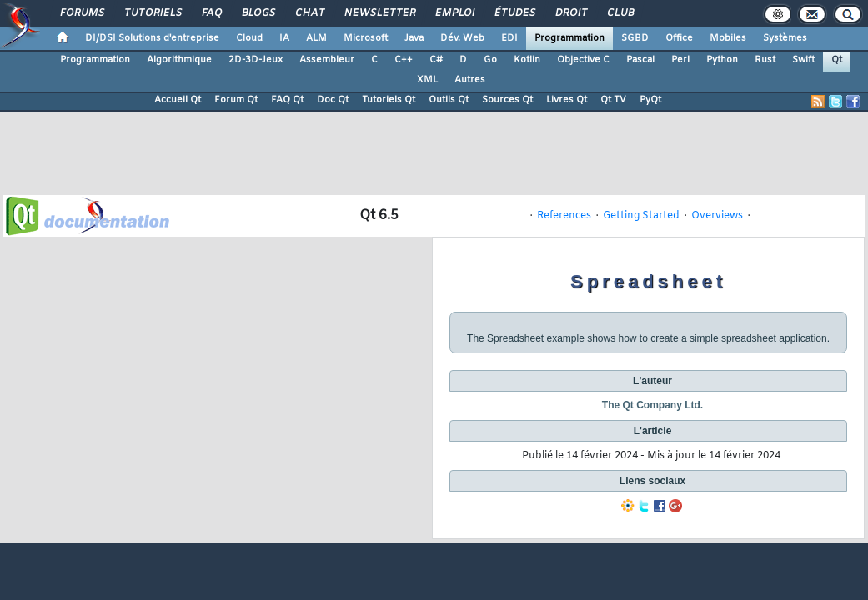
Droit (570, 13)
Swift (803, 60)
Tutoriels (152, 13)
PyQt (650, 100)
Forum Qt (236, 100)
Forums (81, 13)
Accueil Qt (178, 100)
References (564, 216)
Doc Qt (333, 100)
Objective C (583, 60)
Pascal (640, 60)
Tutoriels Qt (389, 100)
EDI (509, 38)
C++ (404, 60)
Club (620, 13)
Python (722, 60)
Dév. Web (462, 38)
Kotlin (527, 60)
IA (284, 38)
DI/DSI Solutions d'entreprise (152, 38)
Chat (309, 13)
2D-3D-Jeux (256, 60)
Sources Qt (507, 100)
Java (414, 38)
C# (436, 60)
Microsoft (366, 38)
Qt (837, 60)
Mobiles (728, 38)
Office (679, 38)
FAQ (211, 13)
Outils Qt (449, 100)
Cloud (249, 38)
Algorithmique (179, 60)
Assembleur (327, 60)
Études (514, 13)
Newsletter (379, 13)
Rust (765, 60)
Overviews (717, 216)
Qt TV (613, 100)
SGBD (635, 38)
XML (427, 80)
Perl (680, 60)
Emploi (454, 13)
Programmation (569, 38)
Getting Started (641, 216)
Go (490, 60)
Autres (470, 80)
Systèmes (785, 38)
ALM (316, 38)
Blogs (258, 13)
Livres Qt (567, 100)
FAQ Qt (287, 100)
